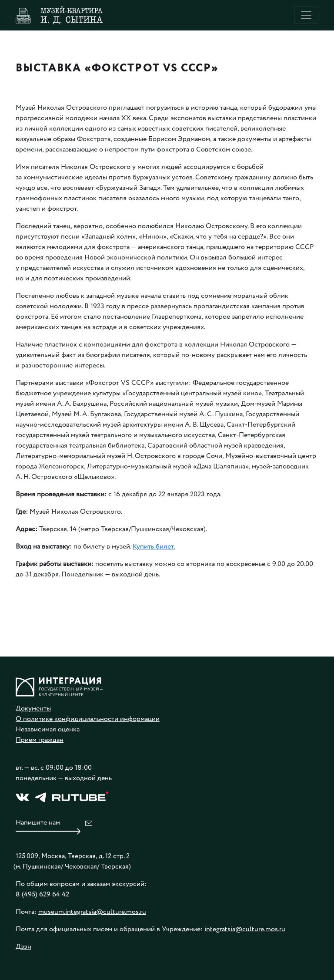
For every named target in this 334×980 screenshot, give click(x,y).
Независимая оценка (48, 729)
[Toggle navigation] (306, 15)
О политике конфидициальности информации (88, 719)
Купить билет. (154, 547)
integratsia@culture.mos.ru (245, 929)
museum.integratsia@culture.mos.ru (92, 912)
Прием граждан (40, 740)
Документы (33, 709)
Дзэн (23, 947)
